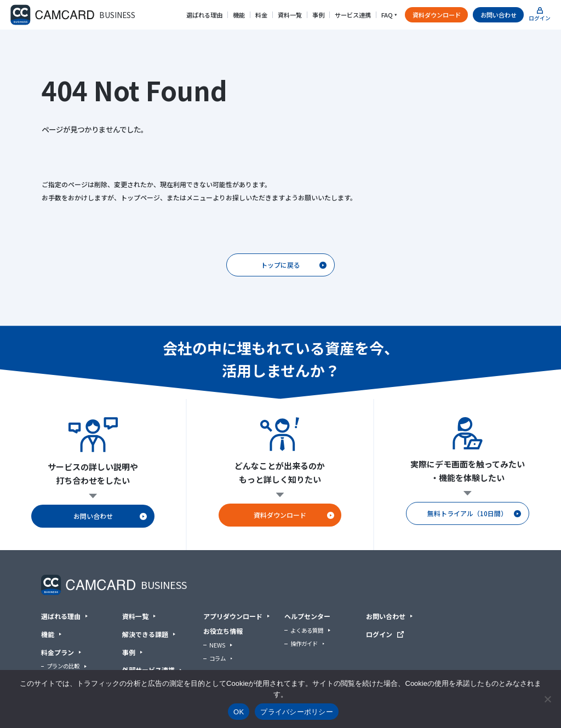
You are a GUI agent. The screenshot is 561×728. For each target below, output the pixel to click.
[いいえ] (547, 699)
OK (239, 712)
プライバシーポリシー (297, 712)
